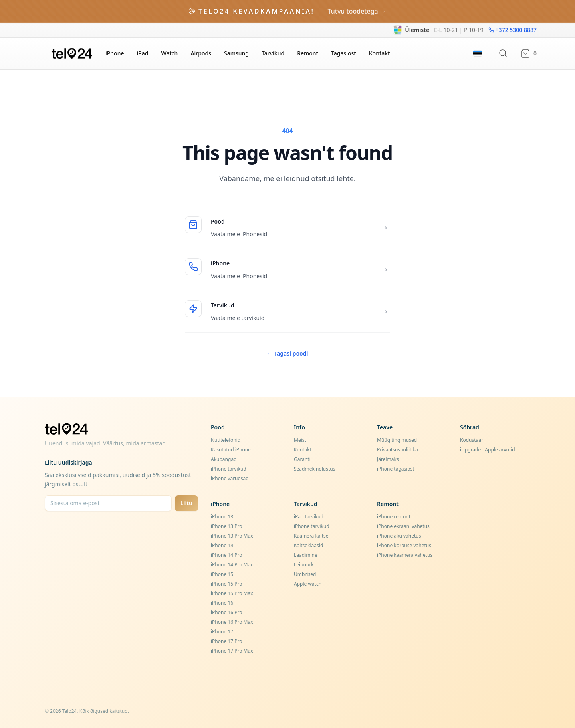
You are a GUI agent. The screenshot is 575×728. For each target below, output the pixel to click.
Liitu (186, 503)
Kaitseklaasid (308, 545)
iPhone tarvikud (229, 469)
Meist (300, 440)
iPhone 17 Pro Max (232, 651)
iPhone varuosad (230, 478)
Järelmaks (388, 459)
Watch (169, 53)
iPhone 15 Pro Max (232, 593)
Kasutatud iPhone (231, 450)
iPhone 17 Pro (226, 641)
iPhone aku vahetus (399, 536)
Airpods (201, 53)
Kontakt (380, 53)
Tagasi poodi (288, 353)
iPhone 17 (222, 632)
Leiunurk (304, 565)
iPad (142, 53)
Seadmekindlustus (315, 469)
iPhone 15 (222, 574)
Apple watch (308, 584)
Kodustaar (472, 440)
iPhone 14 (222, 545)
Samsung (236, 53)
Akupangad (224, 459)
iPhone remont (394, 517)
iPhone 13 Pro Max (232, 536)
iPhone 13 (222, 517)
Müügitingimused (397, 440)
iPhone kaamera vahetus (405, 555)
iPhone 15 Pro (226, 584)
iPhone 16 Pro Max (232, 622)
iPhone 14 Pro (226, 555)
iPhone (115, 53)
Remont (308, 53)
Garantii (303, 459)
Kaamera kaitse (311, 536)
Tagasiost (344, 53)
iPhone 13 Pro (226, 526)
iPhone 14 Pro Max (232, 565)
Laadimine (306, 555)
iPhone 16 (222, 603)
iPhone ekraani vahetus (403, 526)
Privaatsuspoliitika (398, 450)
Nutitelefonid (226, 440)
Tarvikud (273, 53)
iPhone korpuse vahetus (404, 545)
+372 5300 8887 (513, 30)
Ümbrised (305, 574)
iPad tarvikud (309, 517)
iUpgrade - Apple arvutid (488, 450)
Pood (218, 221)
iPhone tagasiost (396, 469)
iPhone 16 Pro (226, 612)
